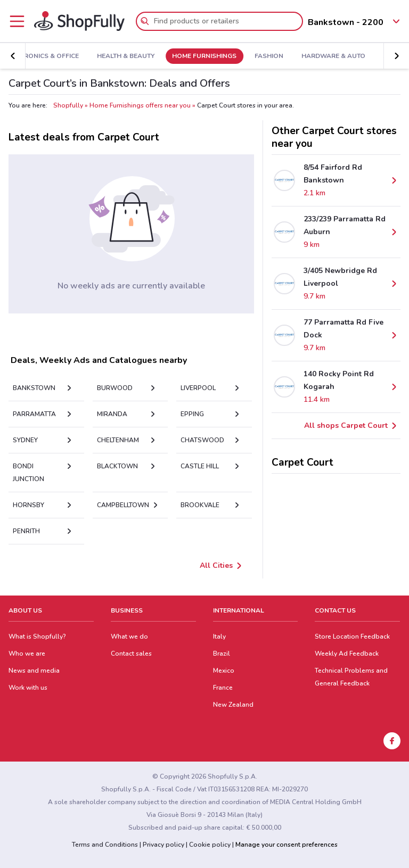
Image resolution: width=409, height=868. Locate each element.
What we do (129, 636)
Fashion (257, 56)
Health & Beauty (114, 56)
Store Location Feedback (352, 636)
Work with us (28, 688)
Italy (219, 636)
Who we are (27, 654)
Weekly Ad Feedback (347, 654)
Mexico (224, 671)
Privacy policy (163, 845)
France (223, 688)
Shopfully (68, 105)
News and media (34, 671)
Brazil (222, 654)
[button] (13, 56)
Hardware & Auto (321, 56)
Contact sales (131, 654)
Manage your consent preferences (287, 845)
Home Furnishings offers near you (140, 105)
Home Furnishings (193, 56)
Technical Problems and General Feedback (351, 677)
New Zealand (233, 705)
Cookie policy (210, 845)
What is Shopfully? (37, 636)
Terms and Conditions (105, 845)
